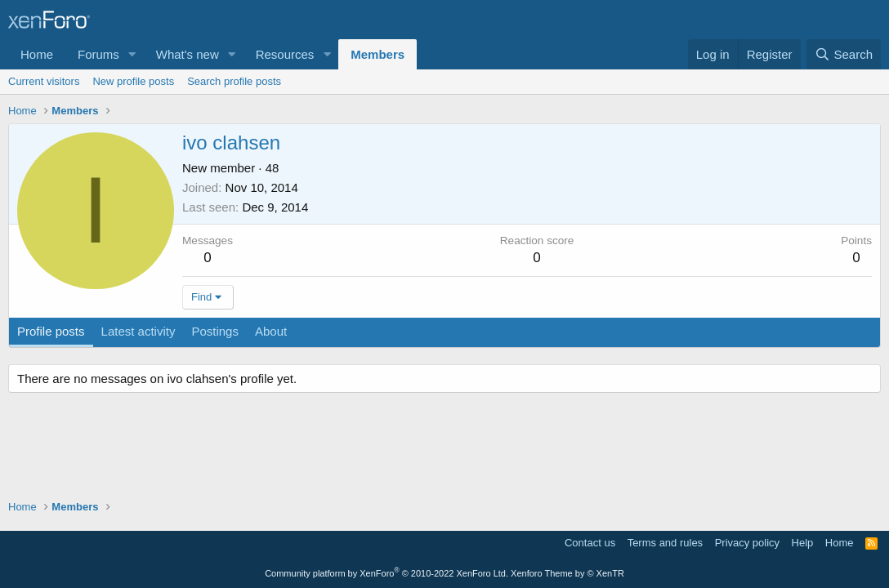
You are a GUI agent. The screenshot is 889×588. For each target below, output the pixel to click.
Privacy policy (747, 543)
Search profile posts (234, 81)
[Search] (844, 54)
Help (803, 543)
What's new (188, 54)
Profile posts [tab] (51, 331)
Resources (285, 54)
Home (37, 54)
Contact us (590, 543)
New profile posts (133, 81)
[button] (132, 54)
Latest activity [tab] (138, 331)
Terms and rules (665, 543)
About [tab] (271, 331)
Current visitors (44, 81)
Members (377, 54)
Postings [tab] (215, 331)
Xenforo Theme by (567, 573)
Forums (98, 54)
